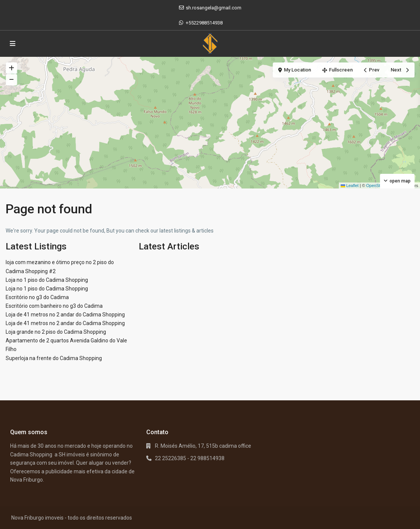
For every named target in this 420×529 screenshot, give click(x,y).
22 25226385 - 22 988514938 (190, 458)
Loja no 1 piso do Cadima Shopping (47, 280)
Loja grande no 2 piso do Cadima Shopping (56, 332)
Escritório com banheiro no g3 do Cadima (54, 306)
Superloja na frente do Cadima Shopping (54, 358)
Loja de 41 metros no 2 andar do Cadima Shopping (65, 315)
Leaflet (350, 185)
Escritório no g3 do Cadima (37, 297)
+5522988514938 (204, 23)
